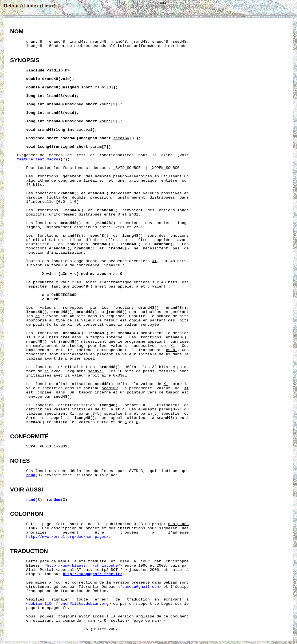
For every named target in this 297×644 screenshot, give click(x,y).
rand (31, 475)
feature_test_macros (39, 159)
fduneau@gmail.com (140, 587)
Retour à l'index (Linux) (30, 6)
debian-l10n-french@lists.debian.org (69, 604)
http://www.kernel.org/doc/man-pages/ (68, 537)
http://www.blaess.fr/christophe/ (83, 566)
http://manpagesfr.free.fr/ (93, 574)
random (54, 500)
